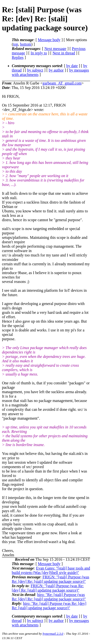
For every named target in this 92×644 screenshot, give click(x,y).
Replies (18, 57)
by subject (35, 70)
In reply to (39, 53)
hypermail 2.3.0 (53, 634)
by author (56, 70)
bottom (26, 44)
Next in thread (64, 53)
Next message (55, 49)
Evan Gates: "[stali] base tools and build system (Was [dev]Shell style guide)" (51, 570)
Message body (49, 40)
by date (72, 66)
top (15, 44)
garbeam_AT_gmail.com (62, 83)
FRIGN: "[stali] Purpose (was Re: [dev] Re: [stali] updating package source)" (50, 579)
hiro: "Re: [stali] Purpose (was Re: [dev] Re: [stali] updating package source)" (49, 597)
